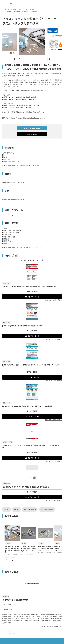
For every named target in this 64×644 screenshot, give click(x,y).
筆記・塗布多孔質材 (30, 509)
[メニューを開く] (61, 3)
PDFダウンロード (32, 134)
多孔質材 (16, 509)
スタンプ (7, 509)
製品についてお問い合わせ (32, 128)
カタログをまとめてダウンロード (32, 260)
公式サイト (7, 604)
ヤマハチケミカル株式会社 (16, 600)
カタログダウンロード (32, 297)
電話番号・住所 (8, 609)
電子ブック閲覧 (32, 291)
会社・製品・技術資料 (47, 509)
